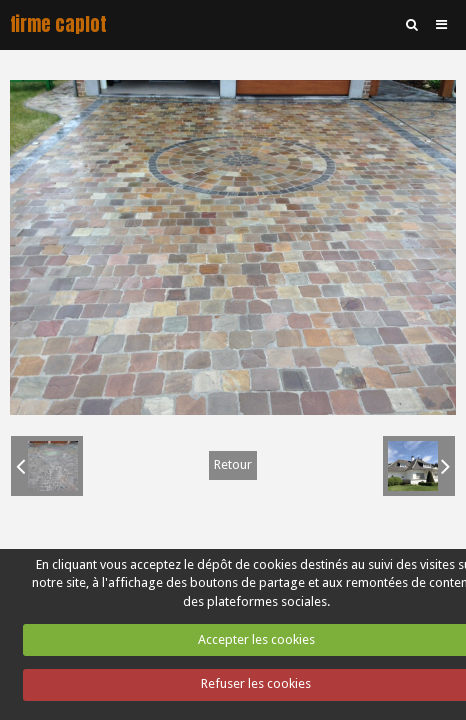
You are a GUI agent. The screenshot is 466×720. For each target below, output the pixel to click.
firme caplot (58, 24)
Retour (233, 464)
